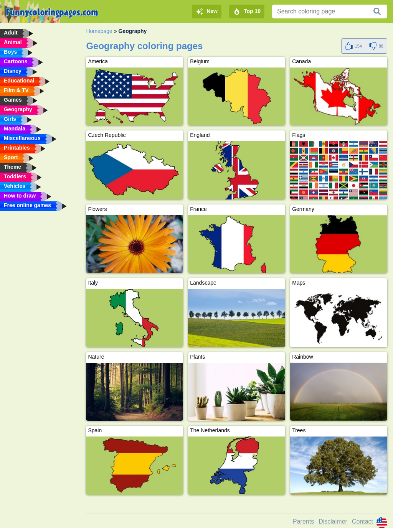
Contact (362, 521)
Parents (303, 521)
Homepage (99, 31)
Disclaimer (333, 521)
